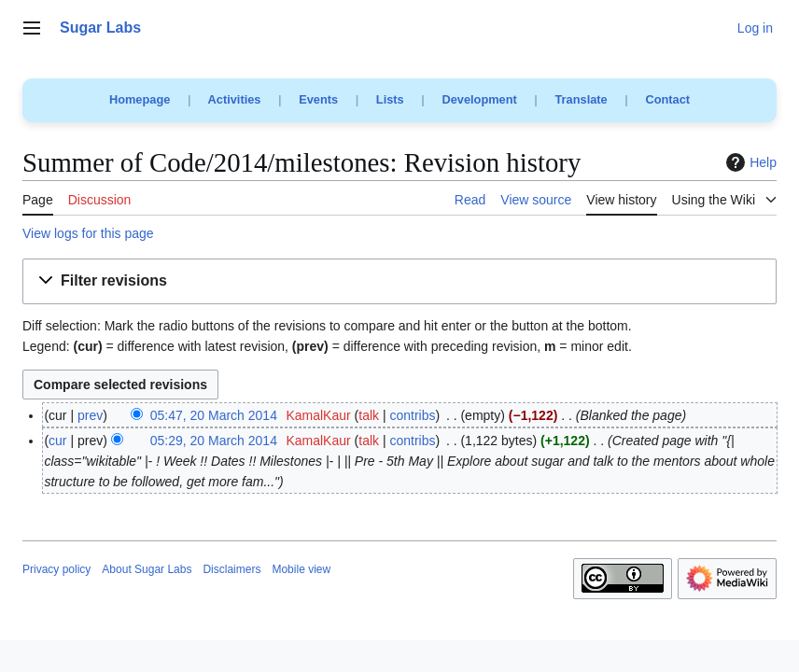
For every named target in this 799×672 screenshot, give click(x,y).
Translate (582, 99)
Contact (667, 99)
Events (318, 99)
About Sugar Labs (147, 569)
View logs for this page (88, 233)
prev (90, 415)
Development (479, 99)
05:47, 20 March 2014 (214, 415)
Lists (390, 99)
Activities (235, 99)
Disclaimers (231, 569)
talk (369, 415)
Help (749, 162)
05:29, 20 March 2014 (214, 441)
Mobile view (301, 569)
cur (57, 441)
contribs (412, 415)
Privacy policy (56, 569)
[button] (399, 281)
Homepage (140, 99)
